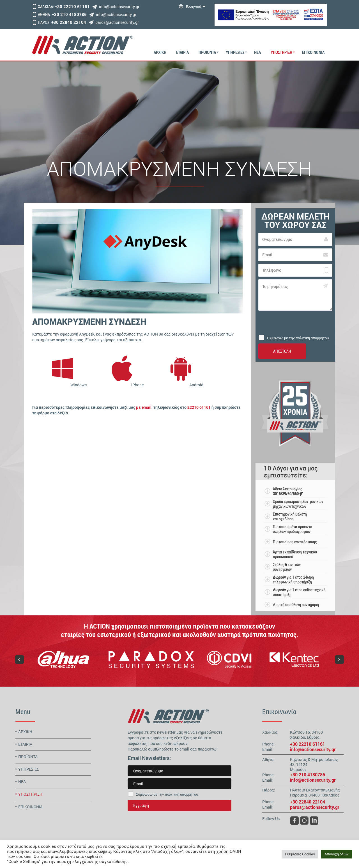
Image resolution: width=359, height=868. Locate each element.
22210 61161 (199, 407)
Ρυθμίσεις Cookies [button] (300, 854)
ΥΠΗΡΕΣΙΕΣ (235, 52)
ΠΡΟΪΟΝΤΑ (207, 52)
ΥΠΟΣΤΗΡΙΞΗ (281, 52)
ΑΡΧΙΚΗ (160, 52)
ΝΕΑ (257, 52)
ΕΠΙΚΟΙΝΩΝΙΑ (313, 52)
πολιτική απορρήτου (181, 794)
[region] (179, 659)
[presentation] (295, 323)
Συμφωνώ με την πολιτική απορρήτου (298, 338)
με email (144, 407)
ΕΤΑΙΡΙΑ (182, 52)
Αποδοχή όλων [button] (337, 854)
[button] (19, 660)
